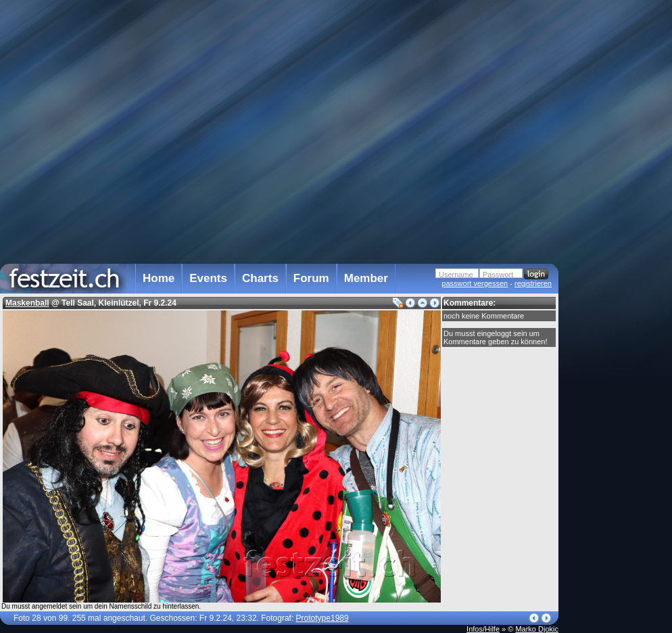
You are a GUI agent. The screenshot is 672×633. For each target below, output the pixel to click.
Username (456, 275)
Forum (311, 278)
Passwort (498, 275)
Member (366, 278)
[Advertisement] (618, 273)
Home (159, 278)
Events (208, 278)
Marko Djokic (537, 629)
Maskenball (27, 303)
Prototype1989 (322, 618)
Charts (260, 278)
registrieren (533, 283)
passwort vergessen (475, 283)
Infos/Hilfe (483, 629)
